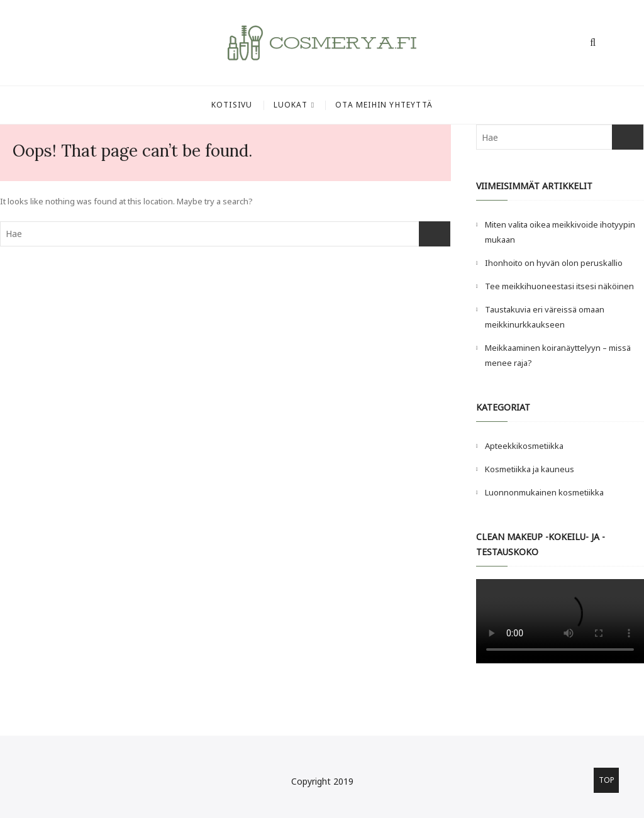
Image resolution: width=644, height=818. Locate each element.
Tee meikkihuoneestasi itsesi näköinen (560, 286)
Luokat (291, 105)
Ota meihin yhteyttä (384, 105)
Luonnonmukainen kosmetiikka (544, 492)
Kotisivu (232, 105)
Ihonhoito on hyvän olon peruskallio (554, 263)
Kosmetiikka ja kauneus (530, 469)
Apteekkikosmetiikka (524, 446)
